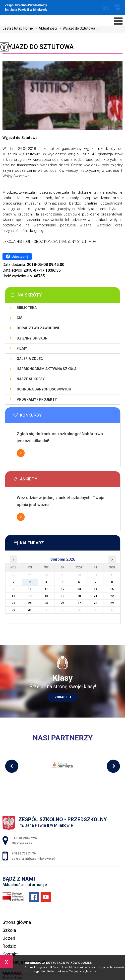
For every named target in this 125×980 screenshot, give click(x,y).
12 (63, 589)
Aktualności (45, 28)
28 (96, 603)
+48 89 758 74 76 (117, 7)
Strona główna (17, 922)
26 (63, 603)
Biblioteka (27, 308)
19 (63, 596)
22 (112, 596)
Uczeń (9, 938)
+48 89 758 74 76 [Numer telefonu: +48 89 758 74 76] (24, 853)
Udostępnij (17, 256)
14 (96, 589)
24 (30, 603)
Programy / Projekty (37, 399)
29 (112, 603)
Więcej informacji (21, 453)
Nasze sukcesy (31, 379)
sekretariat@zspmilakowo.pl (106, 8)
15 (112, 589)
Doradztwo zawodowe (38, 328)
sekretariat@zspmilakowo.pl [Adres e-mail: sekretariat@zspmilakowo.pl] (33, 859)
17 (30, 596)
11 (46, 589)
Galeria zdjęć (30, 359)
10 (30, 589)
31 (30, 610)
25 (46, 603)
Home (28, 28)
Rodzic (9, 946)
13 (79, 589)
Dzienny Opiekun (32, 338)
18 (46, 596)
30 (13, 610)
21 (96, 596)
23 (13, 603)
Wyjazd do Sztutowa (38, 47)
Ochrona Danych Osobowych (44, 389)
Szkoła (9, 930)
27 (79, 603)
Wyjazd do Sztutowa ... (78, 28)
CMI (20, 318)
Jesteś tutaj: (13, 28)
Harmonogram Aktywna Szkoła (47, 369)
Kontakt (10, 954)
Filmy (22, 348)
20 (79, 596)
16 (13, 596)
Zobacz (63, 697)
